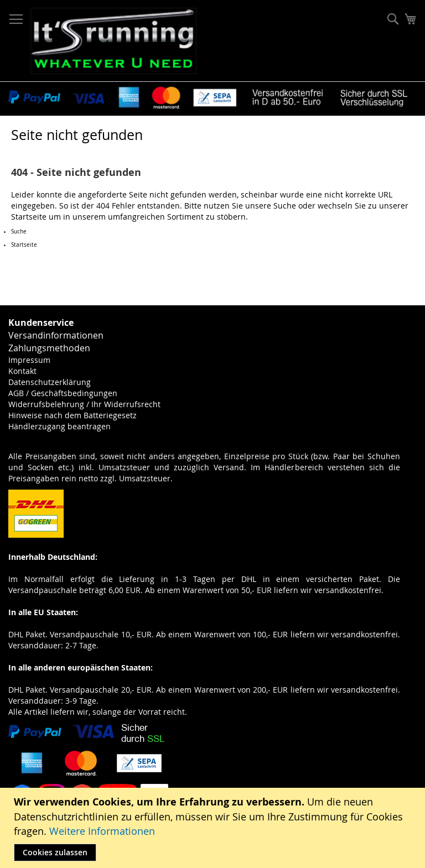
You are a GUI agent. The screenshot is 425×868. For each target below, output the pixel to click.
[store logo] (113, 41)
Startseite (29, 217)
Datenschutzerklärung (50, 382)
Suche (285, 206)
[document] (214, 828)
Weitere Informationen (102, 831)
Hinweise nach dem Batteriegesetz (72, 415)
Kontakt (22, 371)
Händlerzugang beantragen (59, 426)
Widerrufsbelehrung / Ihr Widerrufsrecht (84, 404)
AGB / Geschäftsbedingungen (63, 393)
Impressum (29, 360)
